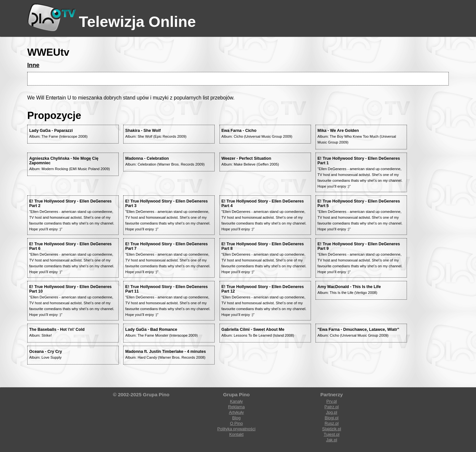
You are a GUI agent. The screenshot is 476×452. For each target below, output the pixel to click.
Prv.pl (331, 401)
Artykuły (236, 412)
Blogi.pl (332, 418)
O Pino (236, 423)
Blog (236, 418)
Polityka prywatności (236, 429)
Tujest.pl (332, 434)
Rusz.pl (332, 423)
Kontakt (236, 434)
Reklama (236, 407)
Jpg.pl (332, 412)
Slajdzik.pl (332, 429)
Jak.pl (332, 440)
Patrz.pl (332, 407)
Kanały (236, 401)
